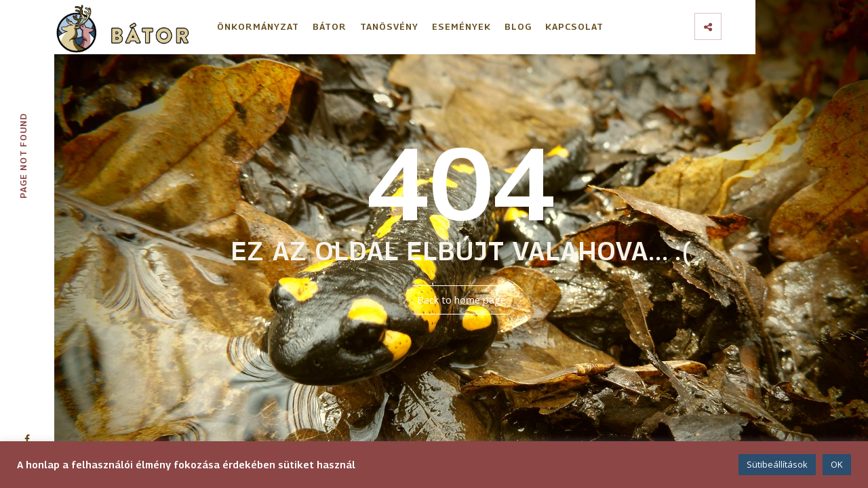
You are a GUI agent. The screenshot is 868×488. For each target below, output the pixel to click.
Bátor (330, 26)
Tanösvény (389, 26)
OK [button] (837, 464)
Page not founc (23, 156)
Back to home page (461, 300)
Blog (518, 26)
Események (461, 26)
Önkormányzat (258, 26)
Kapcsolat (574, 26)
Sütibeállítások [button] (777, 464)
